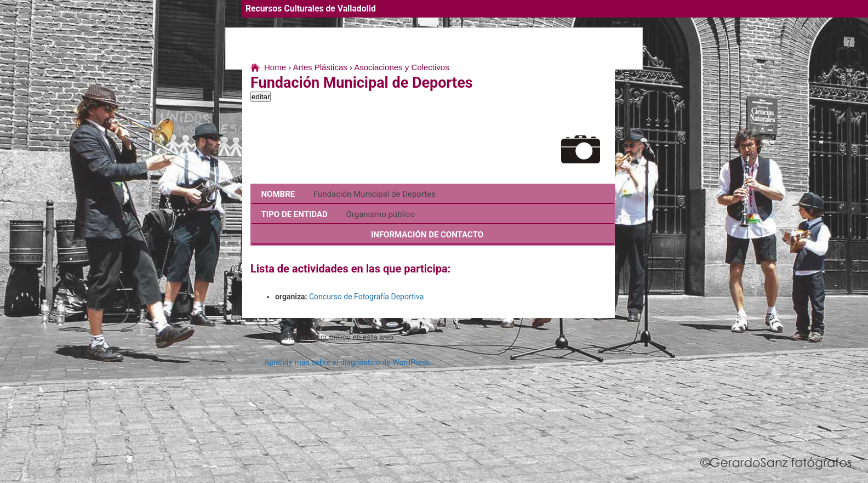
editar (261, 97)
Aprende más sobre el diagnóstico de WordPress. (348, 362)
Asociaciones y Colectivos (401, 67)
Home (275, 67)
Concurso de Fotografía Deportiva (366, 297)
